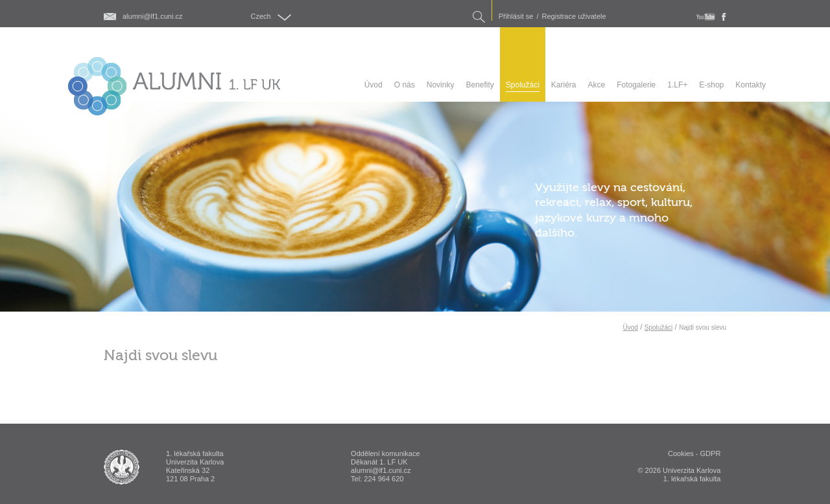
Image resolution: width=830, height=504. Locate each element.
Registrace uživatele (574, 17)
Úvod (630, 327)
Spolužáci (658, 327)
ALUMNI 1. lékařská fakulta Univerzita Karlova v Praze (122, 467)
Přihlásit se (516, 17)
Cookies (681, 453)
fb (724, 17)
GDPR (711, 453)
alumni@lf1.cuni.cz (152, 17)
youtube (706, 17)
